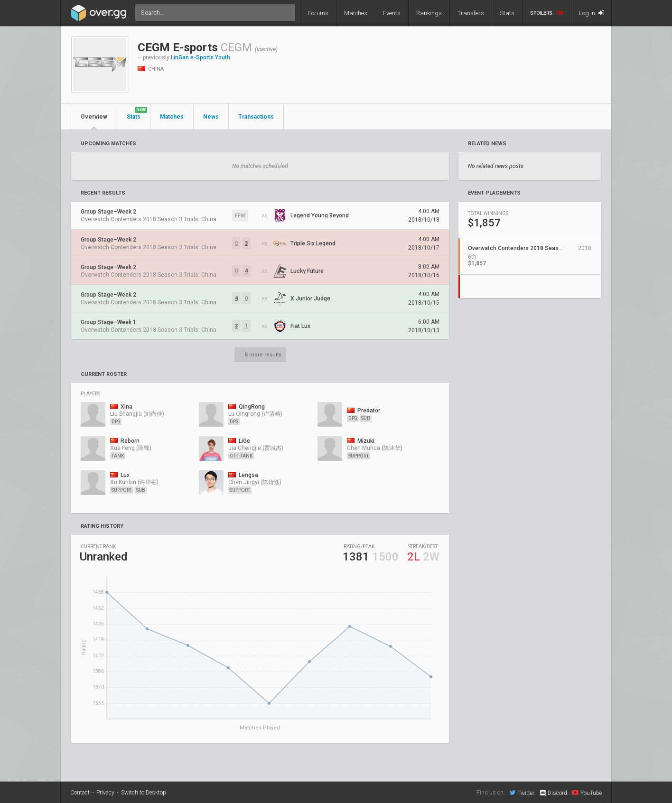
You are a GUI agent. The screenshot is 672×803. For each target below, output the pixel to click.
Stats (507, 13)
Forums (318, 13)
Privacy (105, 793)
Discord (553, 793)
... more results (260, 355)
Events (392, 13)
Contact (80, 793)
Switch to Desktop (144, 793)
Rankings (429, 13)
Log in (592, 13)
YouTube (587, 793)
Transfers (471, 13)
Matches (356, 13)
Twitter (522, 793)
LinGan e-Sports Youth (201, 57)
